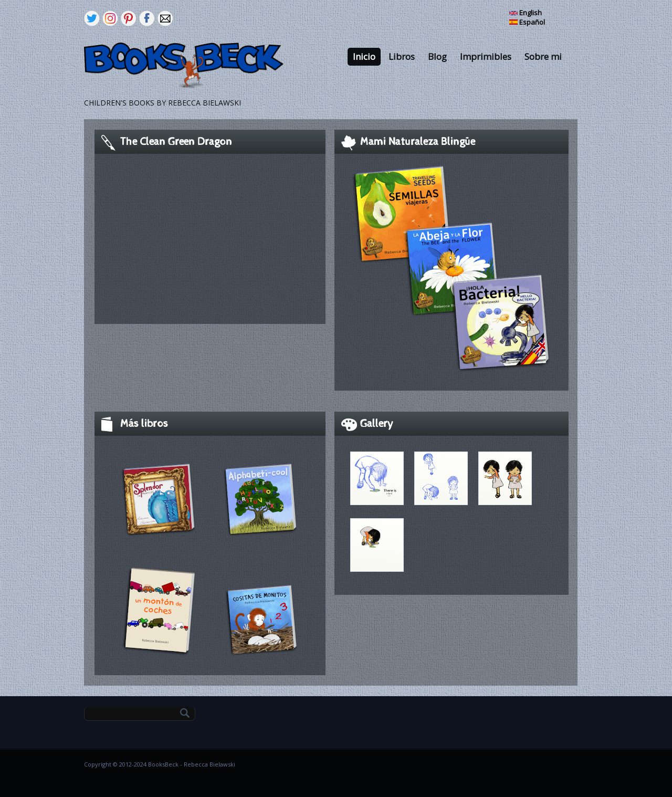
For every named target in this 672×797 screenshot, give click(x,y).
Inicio (364, 56)
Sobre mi (543, 56)
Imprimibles (486, 56)
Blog (437, 56)
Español (527, 22)
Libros (402, 56)
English (526, 13)
